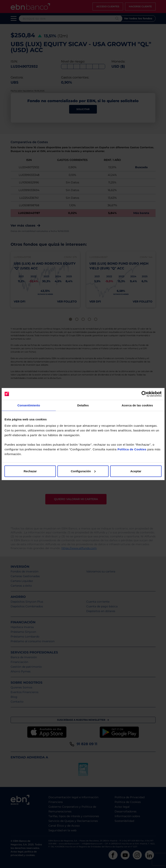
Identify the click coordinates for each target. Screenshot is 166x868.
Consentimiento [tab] (29, 405)
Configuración (83, 471)
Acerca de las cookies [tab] (137, 405)
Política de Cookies (132, 449)
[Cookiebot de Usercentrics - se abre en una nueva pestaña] (144, 394)
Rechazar (30, 471)
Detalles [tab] (83, 405)
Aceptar (136, 471)
